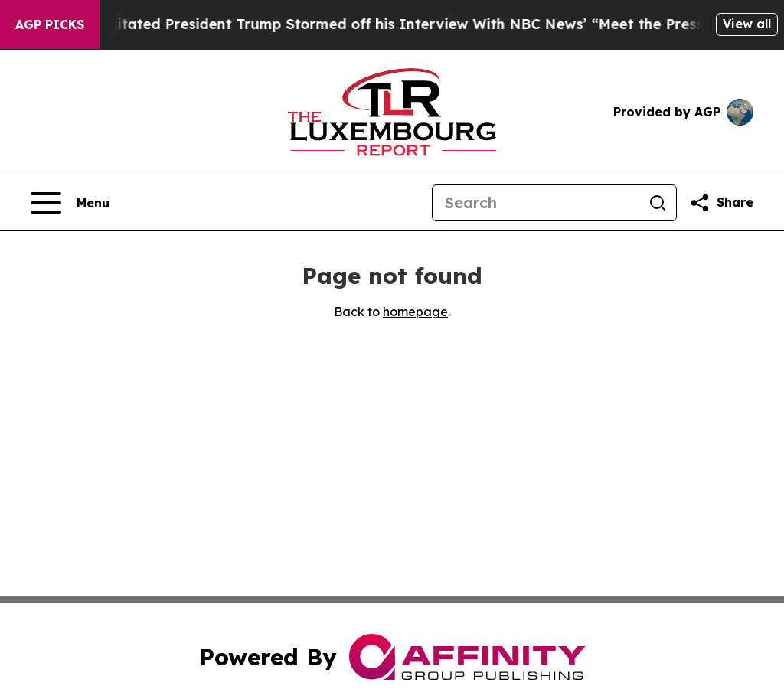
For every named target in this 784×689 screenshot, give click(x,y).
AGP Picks (50, 24)
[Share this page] (721, 203)
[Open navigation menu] (70, 203)
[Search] (536, 203)
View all (747, 24)
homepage (415, 312)
